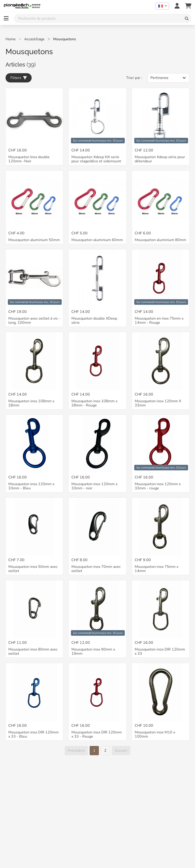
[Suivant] (121, 751)
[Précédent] (76, 751)
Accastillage (34, 39)
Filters (19, 78)
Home (11, 39)
